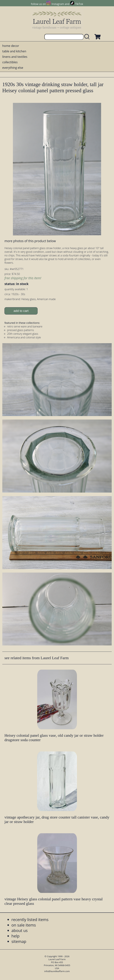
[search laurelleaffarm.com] (88, 37)
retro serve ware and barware (25, 326)
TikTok (79, 4)
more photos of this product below (30, 241)
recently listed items (30, 919)
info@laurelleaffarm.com (57, 971)
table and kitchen (14, 51)
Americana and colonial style (24, 337)
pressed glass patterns (21, 330)
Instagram (58, 4)
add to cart (21, 311)
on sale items (24, 925)
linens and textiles (15, 57)
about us (20, 930)
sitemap (19, 941)
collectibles (10, 62)
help (15, 936)
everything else (13, 68)
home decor (11, 46)
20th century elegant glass (23, 334)
